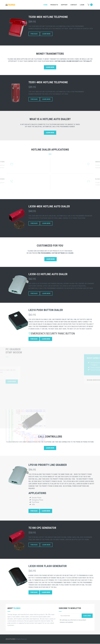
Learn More (46, 34)
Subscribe (87, 616)
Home (46, 5)
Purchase (34, 34)
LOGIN (82, 5)
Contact (74, 5)
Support (64, 5)
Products (54, 5)
